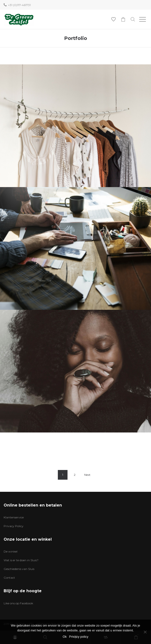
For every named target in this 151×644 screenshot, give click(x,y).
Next (87, 475)
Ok (65, 637)
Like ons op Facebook (18, 603)
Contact (9, 578)
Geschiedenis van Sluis (19, 569)
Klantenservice (14, 517)
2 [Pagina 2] (75, 475)
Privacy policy (79, 637)
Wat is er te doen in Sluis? (21, 560)
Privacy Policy (14, 526)
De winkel (11, 551)
